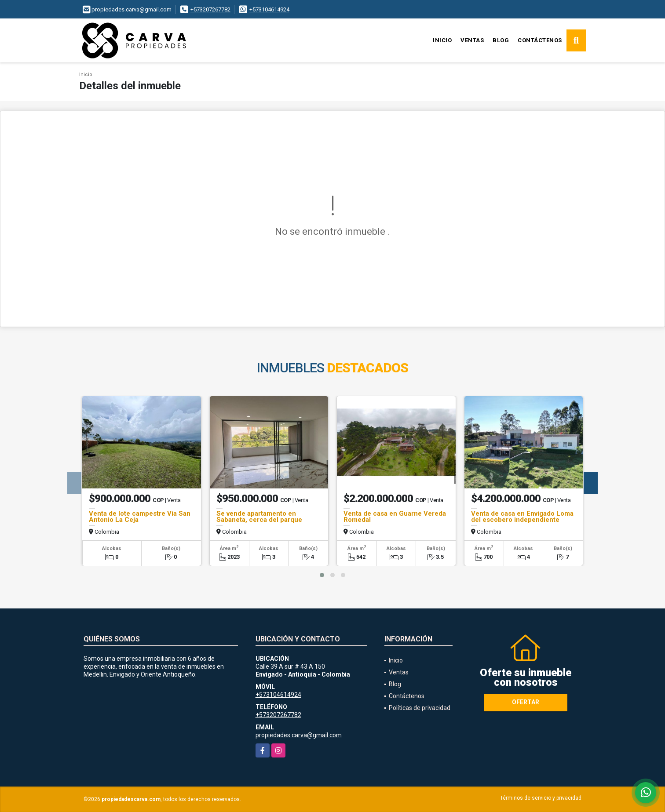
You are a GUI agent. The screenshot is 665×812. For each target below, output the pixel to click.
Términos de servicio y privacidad (541, 798)
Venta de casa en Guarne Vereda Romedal (395, 517)
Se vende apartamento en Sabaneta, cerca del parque (259, 517)
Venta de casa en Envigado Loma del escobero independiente (522, 517)
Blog (501, 40)
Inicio (442, 40)
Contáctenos (540, 40)
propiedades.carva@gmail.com (299, 735)
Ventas (472, 40)
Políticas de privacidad (420, 708)
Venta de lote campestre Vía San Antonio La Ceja (140, 517)
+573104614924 (269, 9)
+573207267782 (210, 9)
